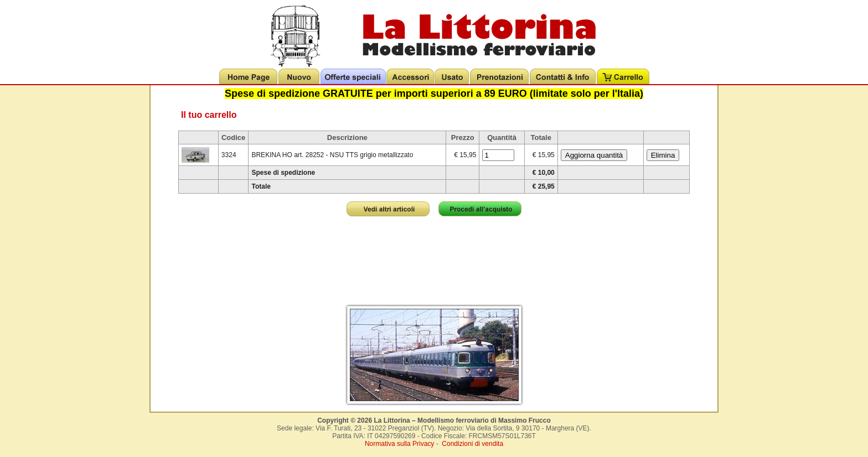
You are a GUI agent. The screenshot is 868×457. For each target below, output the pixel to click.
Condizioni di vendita (472, 444)
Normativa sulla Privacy (399, 444)
